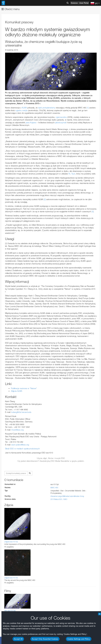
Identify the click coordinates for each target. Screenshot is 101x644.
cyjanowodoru (61, 117)
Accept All (18, 639)
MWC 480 (54, 488)
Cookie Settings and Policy (79, 639)
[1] (88, 108)
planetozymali (61, 123)
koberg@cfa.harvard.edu (21, 412)
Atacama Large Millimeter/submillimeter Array (67, 496)
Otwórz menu (11, 9)
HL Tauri (72, 174)
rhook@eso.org (17, 430)
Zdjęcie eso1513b (11, 578)
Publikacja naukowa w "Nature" (24, 388)
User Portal (84, 3)
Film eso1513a (10, 611)
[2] (45, 199)
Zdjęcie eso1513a (11, 542)
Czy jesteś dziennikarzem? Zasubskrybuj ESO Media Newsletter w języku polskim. (51, 461)
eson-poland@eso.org (20, 445)
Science (74, 3)
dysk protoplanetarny (47, 108)
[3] (93, 211)
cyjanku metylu (22, 110)
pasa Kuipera (31, 123)
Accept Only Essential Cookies (45, 639)
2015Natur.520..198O (59, 499)
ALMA (24, 108)
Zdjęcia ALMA (17, 391)
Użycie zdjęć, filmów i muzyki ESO (51, 458)
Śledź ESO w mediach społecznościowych (22, 449)
